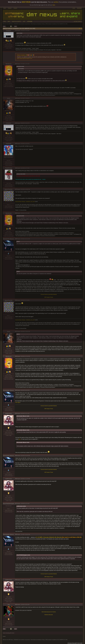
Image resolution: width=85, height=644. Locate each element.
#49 (16, 239)
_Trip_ (9, 605)
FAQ (5, 22)
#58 (16, 534)
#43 (16, 98)
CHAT (5, 8)
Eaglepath (9, 144)
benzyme (9, 31)
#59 (16, 580)
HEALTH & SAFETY (17, 22)
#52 (16, 356)
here (20, 439)
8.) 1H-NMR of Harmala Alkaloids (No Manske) (49, 537)
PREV (4, 26)
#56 (16, 479)
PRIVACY (10, 8)
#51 (16, 331)
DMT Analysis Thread (49, 297)
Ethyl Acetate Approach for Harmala (49, 612)
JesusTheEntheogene (9, 504)
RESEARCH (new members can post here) (22, 24)
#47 (16, 189)
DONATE (15, 8)
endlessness (9, 413)
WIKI (9, 22)
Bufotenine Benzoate (49, 615)
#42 (16, 64)
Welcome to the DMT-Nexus (8, 24)
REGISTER (79, 8)
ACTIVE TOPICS (78, 22)
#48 (16, 213)
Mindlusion (9, 64)
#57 (16, 504)
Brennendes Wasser (9, 239)
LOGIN (74, 8)
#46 (16, 168)
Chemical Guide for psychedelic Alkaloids (49, 294)
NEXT (16, 26)
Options (80, 28)
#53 (16, 390)
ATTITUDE (30, 22)
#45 (16, 144)
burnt (9, 98)
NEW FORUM (26, 2)
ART (24, 22)
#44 (16, 123)
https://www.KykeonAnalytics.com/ (25, 58)
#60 (16, 605)
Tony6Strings (9, 168)
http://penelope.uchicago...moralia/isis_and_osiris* (25, 202)
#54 (16, 413)
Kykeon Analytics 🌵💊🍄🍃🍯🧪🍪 (26, 55)
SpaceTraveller (9, 189)
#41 (16, 31)
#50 (16, 300)
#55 (16, 456)
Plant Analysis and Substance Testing (38, 24)
